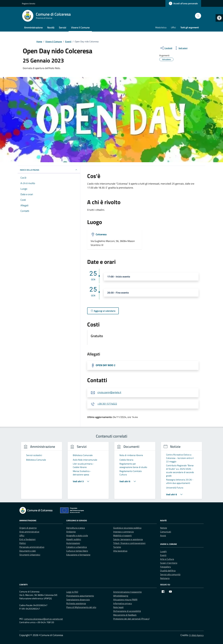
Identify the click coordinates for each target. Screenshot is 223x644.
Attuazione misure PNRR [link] (125, 600)
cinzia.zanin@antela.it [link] (109, 392)
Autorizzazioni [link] (73, 543)
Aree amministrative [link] (29, 532)
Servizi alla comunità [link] (170, 574)
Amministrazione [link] (33, 27)
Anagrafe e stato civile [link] (77, 535)
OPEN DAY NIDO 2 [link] (106, 365)
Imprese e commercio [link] (123, 532)
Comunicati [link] (166, 532)
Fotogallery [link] (166, 567)
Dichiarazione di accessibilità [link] (127, 611)
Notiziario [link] (165, 578)
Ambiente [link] (71, 532)
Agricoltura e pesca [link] (76, 528)
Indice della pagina (49, 170)
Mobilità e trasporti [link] (122, 535)
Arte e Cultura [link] (167, 559)
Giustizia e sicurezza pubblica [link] (127, 528)
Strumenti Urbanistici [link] (30, 555)
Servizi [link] (63, 27)
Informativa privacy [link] (123, 603)
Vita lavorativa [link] (120, 551)
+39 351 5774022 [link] (107, 404)
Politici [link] (23, 543)
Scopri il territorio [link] (169, 563)
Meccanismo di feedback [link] (125, 615)
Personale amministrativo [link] (32, 547)
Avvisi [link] (163, 535)
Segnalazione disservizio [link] (78, 600)
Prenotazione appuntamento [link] (80, 596)
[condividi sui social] (166, 48)
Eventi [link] (163, 555)
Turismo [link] (117, 547)
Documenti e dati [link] (28, 551)
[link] (219, 18)
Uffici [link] (173, 27)
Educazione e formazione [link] (78, 555)
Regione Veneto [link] (29, 3)
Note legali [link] (118, 607)
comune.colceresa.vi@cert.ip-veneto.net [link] (44, 619)
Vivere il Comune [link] (80, 27)
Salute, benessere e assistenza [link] (128, 539)
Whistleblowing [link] (121, 596)
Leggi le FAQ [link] (72, 592)
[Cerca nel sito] (198, 16)
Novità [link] (51, 27)
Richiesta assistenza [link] (76, 603)
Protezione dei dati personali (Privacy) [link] (131, 619)
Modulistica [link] (161, 27)
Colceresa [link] (101, 234)
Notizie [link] (164, 528)
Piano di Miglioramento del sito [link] (81, 607)
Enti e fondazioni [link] (27, 539)
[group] (42, 472)
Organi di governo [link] (28, 528)
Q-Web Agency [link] (196, 635)
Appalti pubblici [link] (74, 539)
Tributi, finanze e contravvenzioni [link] (129, 543)
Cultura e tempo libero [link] (77, 551)
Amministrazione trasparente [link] (127, 592)
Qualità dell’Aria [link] (168, 571)
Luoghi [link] (163, 551)
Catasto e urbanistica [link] (77, 547)
